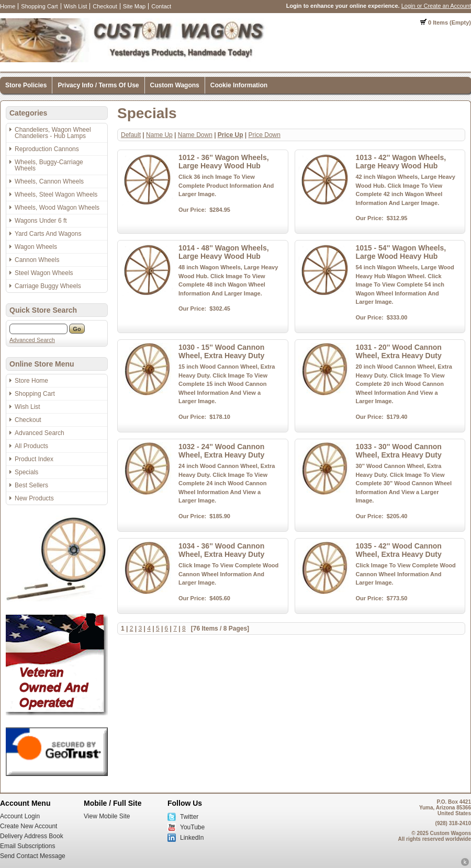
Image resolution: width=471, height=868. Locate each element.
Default (131, 135)
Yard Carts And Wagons (48, 234)
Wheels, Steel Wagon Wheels (56, 195)
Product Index (34, 459)
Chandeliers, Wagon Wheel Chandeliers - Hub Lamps (53, 133)
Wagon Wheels (36, 247)
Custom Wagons (175, 85)
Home (8, 6)
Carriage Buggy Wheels (48, 286)
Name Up (159, 135)
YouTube (192, 827)
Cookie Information (239, 85)
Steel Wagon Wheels (44, 273)
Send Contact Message (33, 856)
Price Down (265, 135)
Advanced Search (32, 340)
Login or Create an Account (436, 6)
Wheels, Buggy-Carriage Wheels (49, 165)
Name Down (195, 135)
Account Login (20, 816)
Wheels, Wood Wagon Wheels (57, 208)
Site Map (134, 6)
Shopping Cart (39, 6)
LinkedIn (192, 838)
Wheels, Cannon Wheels (49, 181)
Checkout (105, 6)
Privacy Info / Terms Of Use (98, 85)
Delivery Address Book (32, 836)
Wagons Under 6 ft (41, 221)
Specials (26, 472)
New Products (34, 498)
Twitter (189, 817)
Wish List (76, 6)
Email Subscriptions (27, 846)
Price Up (231, 135)
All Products (31, 446)
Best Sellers (31, 485)
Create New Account (29, 826)
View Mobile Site (107, 816)
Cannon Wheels (37, 260)
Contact (161, 6)
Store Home (31, 381)
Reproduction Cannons (47, 149)
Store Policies (26, 85)
